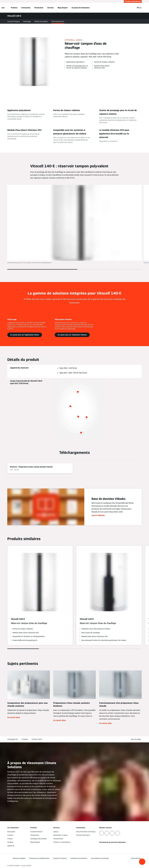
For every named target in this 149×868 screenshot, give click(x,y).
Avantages (27, 21)
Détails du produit (41, 21)
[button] (142, 862)
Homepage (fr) (13, 739)
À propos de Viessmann (81, 8)
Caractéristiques (13, 21)
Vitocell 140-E (37, 739)
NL (141, 8)
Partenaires (39, 8)
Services (50, 8)
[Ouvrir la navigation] (3, 8)
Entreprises (26, 8)
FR (138, 8)
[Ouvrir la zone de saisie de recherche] (133, 8)
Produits (14, 8)
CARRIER (29, 866)
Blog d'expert (63, 8)
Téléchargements (58, 21)
